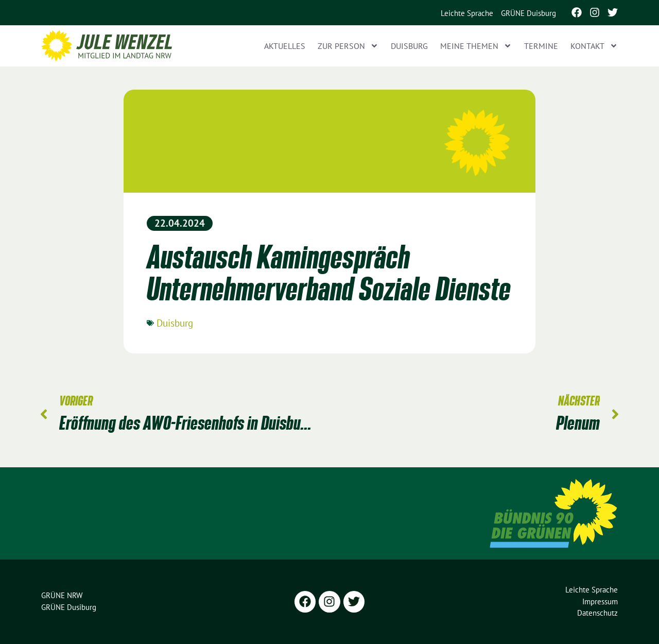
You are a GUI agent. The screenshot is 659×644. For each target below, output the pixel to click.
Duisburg (409, 46)
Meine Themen (476, 46)
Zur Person (348, 46)
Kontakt (594, 46)
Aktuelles (285, 46)
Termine (541, 46)
